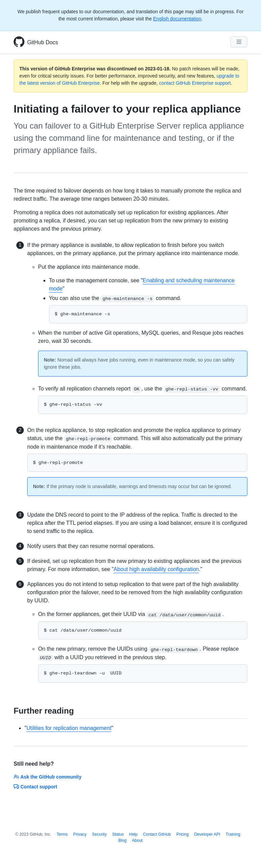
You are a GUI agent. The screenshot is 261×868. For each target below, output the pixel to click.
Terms (62, 834)
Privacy (80, 834)
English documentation (177, 19)
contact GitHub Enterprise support (195, 83)
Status (118, 834)
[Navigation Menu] (239, 42)
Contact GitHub (157, 834)
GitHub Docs (43, 42)
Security (99, 834)
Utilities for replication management (69, 728)
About (137, 840)
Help (133, 834)
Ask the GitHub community (48, 777)
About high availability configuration (156, 569)
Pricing (183, 834)
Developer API (207, 834)
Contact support (35, 787)
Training (233, 834)
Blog (122, 840)
